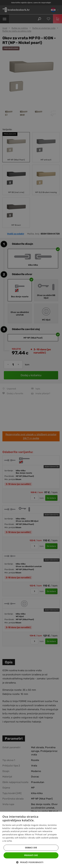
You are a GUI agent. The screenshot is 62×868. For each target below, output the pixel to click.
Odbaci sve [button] (31, 848)
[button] (31, 862)
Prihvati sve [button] (31, 855)
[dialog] (31, 434)
